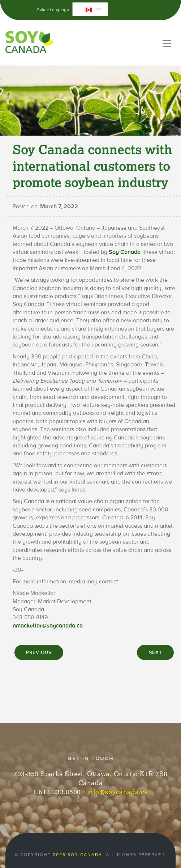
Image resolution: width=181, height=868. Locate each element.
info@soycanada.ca (118, 792)
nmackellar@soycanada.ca (48, 626)
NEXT (155, 652)
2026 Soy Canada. (78, 855)
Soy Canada (125, 252)
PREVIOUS (39, 652)
